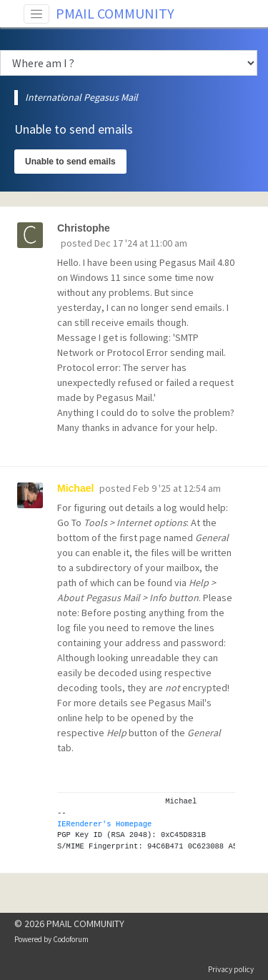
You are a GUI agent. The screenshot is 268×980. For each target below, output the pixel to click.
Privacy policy (231, 969)
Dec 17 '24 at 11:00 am (141, 243)
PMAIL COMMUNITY (115, 13)
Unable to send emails (70, 162)
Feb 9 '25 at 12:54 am (177, 488)
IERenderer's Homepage (104, 824)
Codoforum (71, 939)
